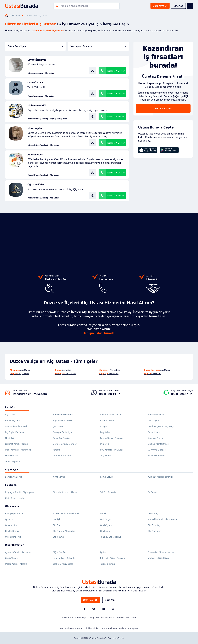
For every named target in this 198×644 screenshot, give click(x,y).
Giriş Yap (178, 6)
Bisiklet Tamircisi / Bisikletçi (66, 513)
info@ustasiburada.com (30, 394)
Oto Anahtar (11, 525)
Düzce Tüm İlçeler (36, 46)
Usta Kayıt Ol (160, 6)
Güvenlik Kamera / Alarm (65, 492)
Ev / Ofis (10, 407)
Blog (92, 618)
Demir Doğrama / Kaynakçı (161, 426)
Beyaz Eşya (11, 470)
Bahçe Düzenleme (156, 415)
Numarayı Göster (116, 71)
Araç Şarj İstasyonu (14, 513)
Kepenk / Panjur (155, 438)
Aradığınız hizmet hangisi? (75, 6)
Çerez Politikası (110, 628)
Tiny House (106, 456)
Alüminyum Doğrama (63, 415)
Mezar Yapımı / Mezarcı (16, 564)
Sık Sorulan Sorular (105, 618)
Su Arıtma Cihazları (157, 450)
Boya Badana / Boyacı (63, 420)
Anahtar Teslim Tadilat (111, 415)
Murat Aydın (35, 128)
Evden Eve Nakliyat (62, 438)
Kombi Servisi (107, 477)
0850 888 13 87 (110, 394)
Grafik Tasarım (12, 558)
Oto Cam (57, 525)
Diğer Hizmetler (14, 545)
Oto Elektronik (12, 531)
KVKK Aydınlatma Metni (71, 628)
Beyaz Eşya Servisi (14, 477)
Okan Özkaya (35, 83)
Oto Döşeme (106, 525)
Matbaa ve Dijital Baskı (159, 558)
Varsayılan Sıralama (98, 46)
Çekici (103, 513)
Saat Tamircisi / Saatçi (63, 564)
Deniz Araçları (154, 513)
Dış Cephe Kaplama (58, 119)
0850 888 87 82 (181, 394)
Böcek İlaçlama (12, 420)
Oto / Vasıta (12, 506)
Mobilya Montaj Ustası (158, 444)
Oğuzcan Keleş (36, 184)
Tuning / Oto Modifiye (111, 537)
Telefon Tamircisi (108, 492)
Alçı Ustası (16, 16)
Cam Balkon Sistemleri (16, 426)
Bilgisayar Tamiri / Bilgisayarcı (19, 492)
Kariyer (120, 618)
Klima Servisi (59, 477)
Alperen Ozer (35, 155)
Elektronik (11, 485)
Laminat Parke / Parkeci (16, 444)
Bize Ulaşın (131, 618)
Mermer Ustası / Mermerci (65, 444)
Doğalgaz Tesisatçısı (62, 432)
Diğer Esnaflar (59, 552)
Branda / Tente (107, 420)
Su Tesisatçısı (11, 456)
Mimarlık (104, 444)
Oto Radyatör (154, 531)
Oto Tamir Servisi (13, 537)
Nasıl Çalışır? (81, 618)
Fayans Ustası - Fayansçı (112, 438)
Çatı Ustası (58, 426)
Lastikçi (56, 519)
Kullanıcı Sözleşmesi (129, 628)
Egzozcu (9, 519)
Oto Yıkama (58, 537)
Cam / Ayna (153, 420)
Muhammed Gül (37, 105)
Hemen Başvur (163, 108)
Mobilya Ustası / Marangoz (18, 450)
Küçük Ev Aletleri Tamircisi (160, 477)
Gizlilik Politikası (92, 628)
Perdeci (56, 450)
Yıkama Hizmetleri (156, 456)
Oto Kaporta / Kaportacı (64, 531)
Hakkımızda (67, 618)
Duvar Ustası (154, 432)
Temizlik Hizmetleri (62, 456)
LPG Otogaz (106, 519)
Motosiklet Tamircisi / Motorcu (162, 519)
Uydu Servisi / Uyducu (16, 498)
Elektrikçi (9, 438)
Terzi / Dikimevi (108, 564)
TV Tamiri (152, 492)
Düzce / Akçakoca (35, 73)
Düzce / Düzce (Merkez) (38, 119)
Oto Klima (105, 531)
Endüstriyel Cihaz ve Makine (161, 552)
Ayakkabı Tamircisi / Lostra (18, 552)
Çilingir (104, 426)
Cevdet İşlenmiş (37, 60)
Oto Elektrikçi (154, 525)
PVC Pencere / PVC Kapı (111, 450)
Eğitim (103, 552)
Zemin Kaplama (13, 461)
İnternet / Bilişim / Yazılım (112, 558)
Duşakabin (105, 432)
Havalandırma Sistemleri (64, 558)
